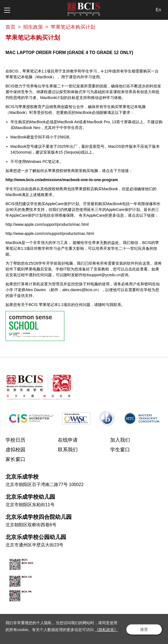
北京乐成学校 (22, 477)
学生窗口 (120, 450)
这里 (146, 263)
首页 (10, 27)
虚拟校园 (15, 450)
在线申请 (68, 440)
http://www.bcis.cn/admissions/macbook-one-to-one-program (62, 180)
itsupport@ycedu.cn (104, 275)
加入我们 (120, 440)
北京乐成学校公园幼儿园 (36, 537)
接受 (143, 626)
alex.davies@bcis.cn (80, 290)
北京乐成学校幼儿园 (30, 497)
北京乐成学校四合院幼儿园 (39, 517)
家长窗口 (15, 459)
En (158, 10)
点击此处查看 (136, 269)
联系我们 (68, 450)
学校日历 (15, 440)
